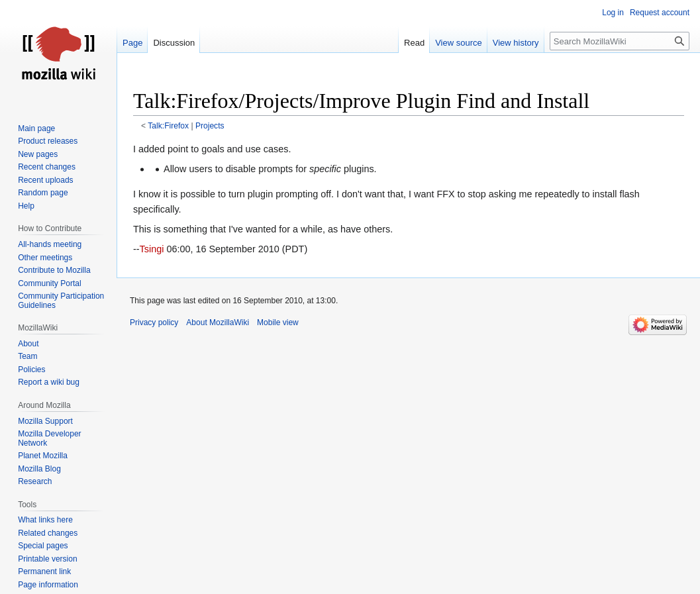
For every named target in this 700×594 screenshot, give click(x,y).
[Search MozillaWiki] (620, 41)
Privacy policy (154, 322)
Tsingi (152, 249)
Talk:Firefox (168, 126)
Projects (210, 126)
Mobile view (278, 322)
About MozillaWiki (218, 322)
